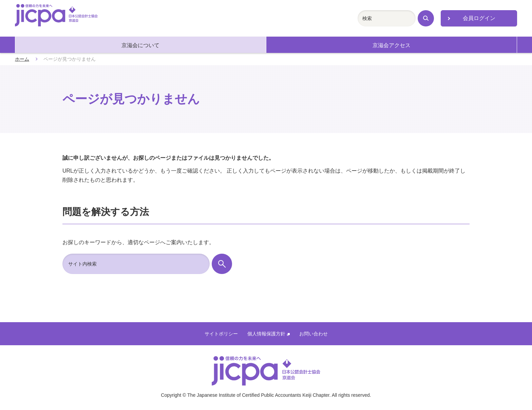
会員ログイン (479, 18)
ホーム (22, 59)
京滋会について (140, 45)
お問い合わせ (313, 334)
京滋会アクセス (392, 45)
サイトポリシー (221, 334)
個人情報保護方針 (269, 334)
